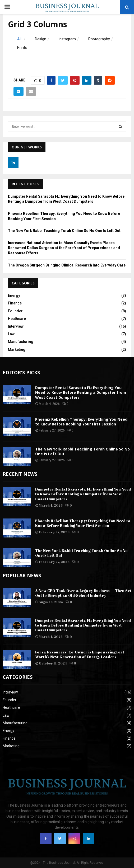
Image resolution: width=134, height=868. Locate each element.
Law (11, 334)
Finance (15, 303)
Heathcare (17, 319)
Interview (16, 326)
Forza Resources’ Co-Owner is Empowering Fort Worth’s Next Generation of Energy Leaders (80, 654)
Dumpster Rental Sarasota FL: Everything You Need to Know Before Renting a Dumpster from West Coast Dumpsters (81, 392)
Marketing (17, 350)
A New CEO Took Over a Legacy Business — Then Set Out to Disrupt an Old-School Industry (83, 593)
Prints (22, 47)
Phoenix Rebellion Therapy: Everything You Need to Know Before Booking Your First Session (81, 422)
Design (41, 39)
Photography (99, 39)
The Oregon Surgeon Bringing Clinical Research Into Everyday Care (67, 265)
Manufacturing (21, 342)
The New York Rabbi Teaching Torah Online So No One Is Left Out (64, 231)
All (19, 39)
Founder (15, 311)
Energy (14, 295)
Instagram (67, 39)
